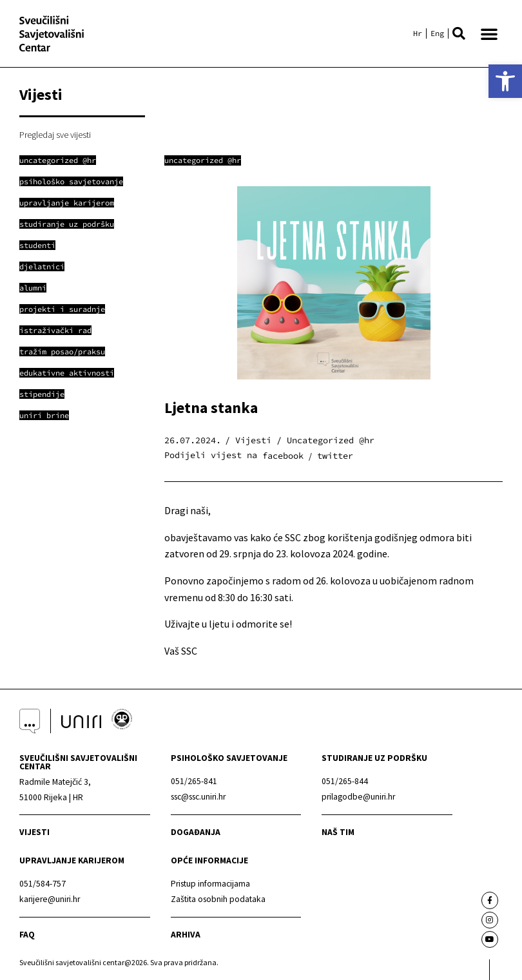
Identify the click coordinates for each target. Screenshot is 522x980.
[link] (505, 81)
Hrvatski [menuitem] (418, 34)
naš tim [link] (338, 832)
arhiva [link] (186, 935)
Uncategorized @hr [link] (203, 160)
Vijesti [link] (34, 832)
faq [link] (27, 935)
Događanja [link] (196, 832)
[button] (459, 34)
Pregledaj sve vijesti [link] (55, 135)
